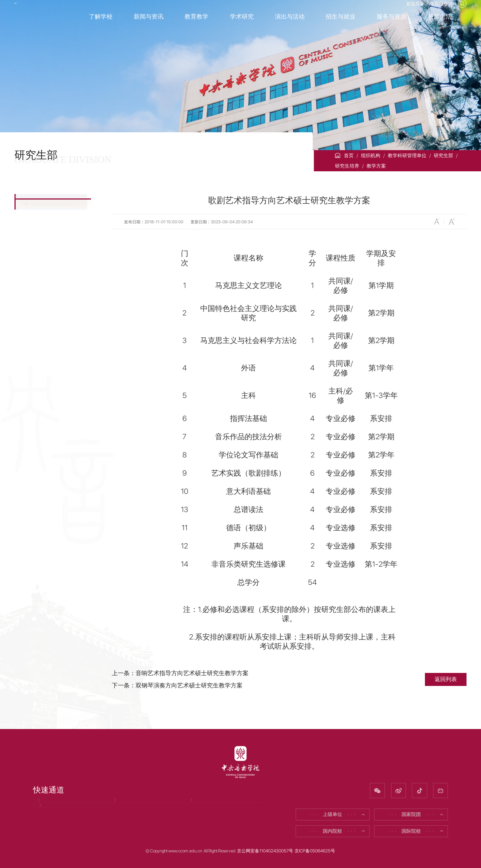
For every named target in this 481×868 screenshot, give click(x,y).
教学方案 (376, 166)
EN (449, 10)
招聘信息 (123, 807)
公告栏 (34, 204)
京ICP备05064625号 (315, 851)
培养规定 (35, 290)
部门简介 (37, 226)
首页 (349, 156)
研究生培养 (347, 166)
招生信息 (37, 247)
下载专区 (37, 326)
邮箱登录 (395, 10)
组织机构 (371, 156)
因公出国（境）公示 (58, 827)
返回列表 (446, 679)
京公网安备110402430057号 (265, 851)
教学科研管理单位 (407, 156)
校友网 (196, 807)
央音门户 (427, 10)
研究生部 (443, 156)
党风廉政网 (48, 807)
